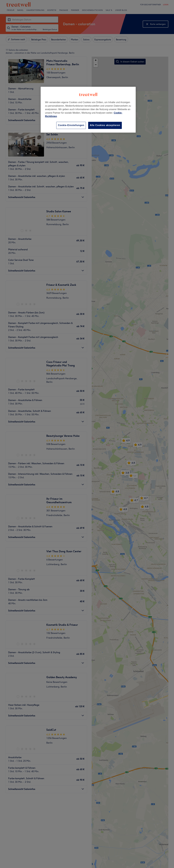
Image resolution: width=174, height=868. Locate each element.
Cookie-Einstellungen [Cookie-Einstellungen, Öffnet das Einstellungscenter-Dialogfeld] (71, 125)
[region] (88, 110)
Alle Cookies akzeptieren (105, 125)
